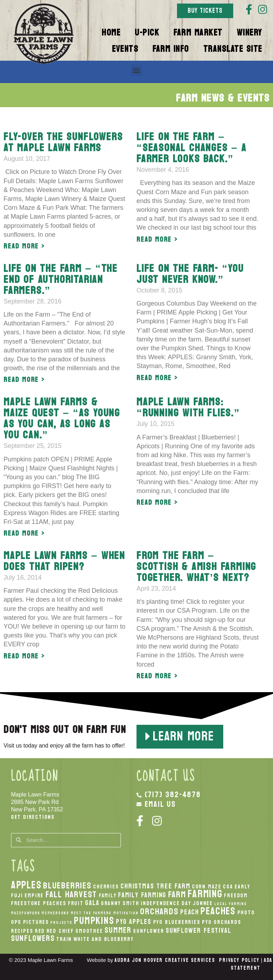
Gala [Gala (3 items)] (92, 903)
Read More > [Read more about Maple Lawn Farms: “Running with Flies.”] (157, 503)
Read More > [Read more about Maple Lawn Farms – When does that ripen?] (24, 656)
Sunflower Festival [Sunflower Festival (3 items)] (198, 930)
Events (125, 49)
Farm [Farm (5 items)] (177, 894)
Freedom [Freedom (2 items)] (236, 896)
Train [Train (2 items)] (64, 939)
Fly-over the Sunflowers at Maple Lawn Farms (63, 142)
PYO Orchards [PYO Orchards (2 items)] (222, 922)
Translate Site (233, 49)
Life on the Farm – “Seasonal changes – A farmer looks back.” (192, 148)
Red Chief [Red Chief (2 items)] (60, 931)
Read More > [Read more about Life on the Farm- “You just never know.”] (157, 378)
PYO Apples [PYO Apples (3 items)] (134, 922)
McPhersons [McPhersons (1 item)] (55, 913)
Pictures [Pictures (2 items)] (36, 922)
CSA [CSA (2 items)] (228, 887)
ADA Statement (251, 964)
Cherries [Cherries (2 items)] (106, 887)
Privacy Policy (239, 960)
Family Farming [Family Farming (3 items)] (142, 895)
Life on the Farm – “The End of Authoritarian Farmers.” (61, 280)
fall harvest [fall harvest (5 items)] (71, 894)
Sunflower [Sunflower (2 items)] (148, 931)
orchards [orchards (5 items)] (159, 911)
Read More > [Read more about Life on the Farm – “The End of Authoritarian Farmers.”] (24, 380)
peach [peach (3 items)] (190, 912)
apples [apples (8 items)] (26, 885)
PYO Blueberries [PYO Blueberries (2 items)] (177, 922)
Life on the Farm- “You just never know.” (190, 274)
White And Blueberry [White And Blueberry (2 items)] (104, 939)
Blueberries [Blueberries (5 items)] (67, 886)
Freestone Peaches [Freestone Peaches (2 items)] (39, 903)
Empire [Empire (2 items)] (34, 896)
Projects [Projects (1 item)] (61, 923)
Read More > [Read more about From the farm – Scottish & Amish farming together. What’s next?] (157, 676)
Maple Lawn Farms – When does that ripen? (64, 561)
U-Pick (147, 33)
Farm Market (198, 33)
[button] (137, 70)
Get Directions (33, 817)
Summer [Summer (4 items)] (118, 930)
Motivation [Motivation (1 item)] (126, 913)
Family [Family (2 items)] (108, 896)
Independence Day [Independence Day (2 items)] (166, 903)
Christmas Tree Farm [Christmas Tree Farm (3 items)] (155, 886)
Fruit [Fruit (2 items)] (76, 903)
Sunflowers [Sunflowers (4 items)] (33, 938)
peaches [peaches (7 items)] (218, 911)
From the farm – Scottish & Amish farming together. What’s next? (196, 567)
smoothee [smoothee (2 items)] (89, 931)
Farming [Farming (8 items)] (205, 894)
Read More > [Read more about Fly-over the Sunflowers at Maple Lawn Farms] (24, 246)
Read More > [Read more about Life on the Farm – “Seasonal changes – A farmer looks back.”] (157, 240)
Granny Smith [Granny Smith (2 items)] (120, 903)
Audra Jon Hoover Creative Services (165, 960)
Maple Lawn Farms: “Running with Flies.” (188, 407)
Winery (250, 33)
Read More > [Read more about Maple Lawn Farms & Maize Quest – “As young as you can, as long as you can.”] (24, 533)
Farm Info (171, 49)
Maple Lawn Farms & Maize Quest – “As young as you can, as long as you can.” (62, 418)
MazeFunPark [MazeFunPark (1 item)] (26, 913)
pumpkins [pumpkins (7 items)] (94, 921)
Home (111, 33)
